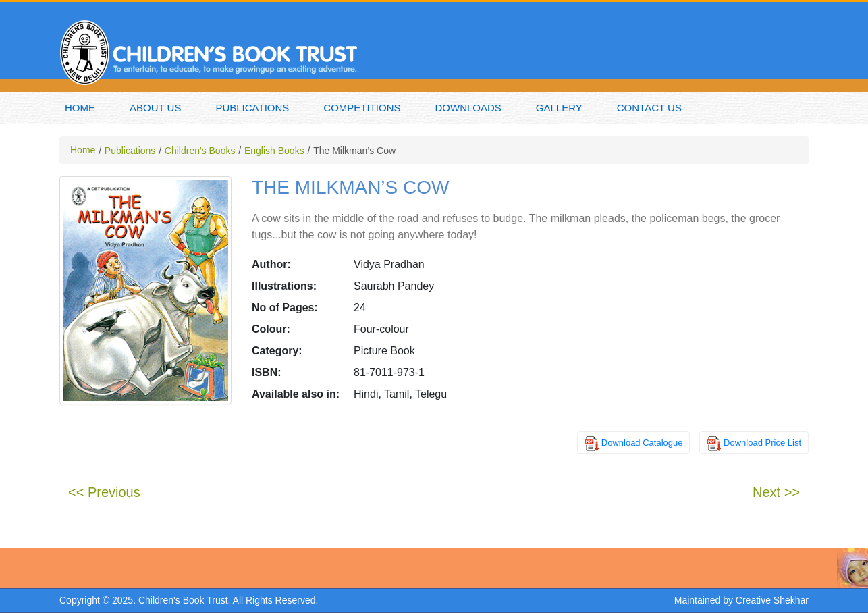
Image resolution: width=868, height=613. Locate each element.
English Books (274, 151)
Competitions (362, 108)
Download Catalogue (642, 443)
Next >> (776, 492)
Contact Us (649, 108)
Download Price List (762, 443)
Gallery (559, 108)
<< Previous (104, 492)
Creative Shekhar (772, 600)
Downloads (468, 108)
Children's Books (200, 151)
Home (80, 108)
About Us (155, 108)
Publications (252, 108)
